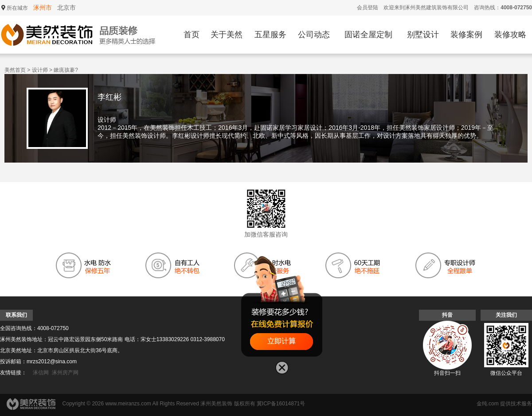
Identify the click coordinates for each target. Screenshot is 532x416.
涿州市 (43, 8)
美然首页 (15, 70)
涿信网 (41, 373)
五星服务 (270, 35)
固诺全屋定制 (368, 35)
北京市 (66, 8)
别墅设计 (423, 35)
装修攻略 (510, 35)
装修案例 (466, 35)
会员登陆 (368, 8)
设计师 (40, 70)
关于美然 (227, 35)
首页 (192, 35)
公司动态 (314, 35)
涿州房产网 (65, 373)
